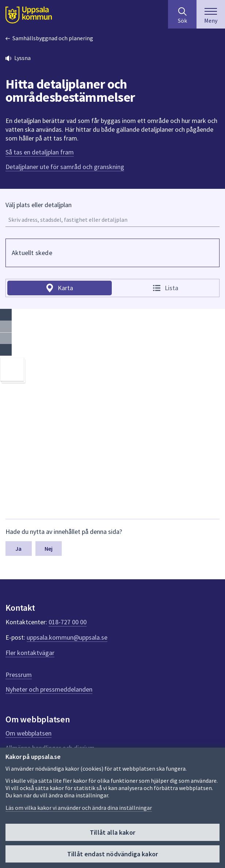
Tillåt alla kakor (113, 832)
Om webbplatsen (28, 733)
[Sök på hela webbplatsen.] (182, 14)
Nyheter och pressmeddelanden (49, 689)
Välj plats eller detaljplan (39, 205)
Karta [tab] (65, 288)
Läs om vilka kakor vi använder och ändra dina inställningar (79, 808)
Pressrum (19, 675)
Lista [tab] (171, 288)
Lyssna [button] (22, 58)
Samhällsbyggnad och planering (53, 38)
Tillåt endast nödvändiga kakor (113, 854)
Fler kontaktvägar (30, 653)
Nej (49, 549)
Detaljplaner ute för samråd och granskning (65, 167)
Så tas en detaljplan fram (40, 152)
